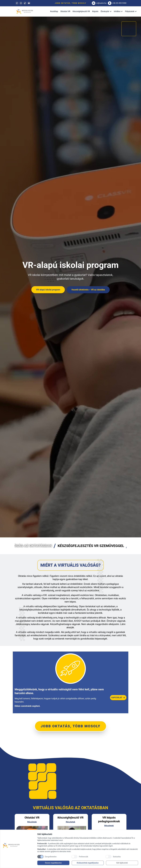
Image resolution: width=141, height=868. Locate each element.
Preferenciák (83, 857)
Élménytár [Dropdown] (106, 11)
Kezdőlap (54, 11)
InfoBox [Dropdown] (118, 11)
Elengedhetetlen (51, 857)
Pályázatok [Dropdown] (131, 11)
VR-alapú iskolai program (48, 290)
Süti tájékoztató (122, 863)
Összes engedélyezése (53, 863)
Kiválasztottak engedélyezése (88, 863)
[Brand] (19, 845)
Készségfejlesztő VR (81, 11)
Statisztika (117, 857)
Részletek (32, 822)
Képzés (95, 11)
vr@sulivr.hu (99, 3)
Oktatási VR (65, 11)
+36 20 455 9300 (117, 3)
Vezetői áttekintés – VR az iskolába (88, 290)
